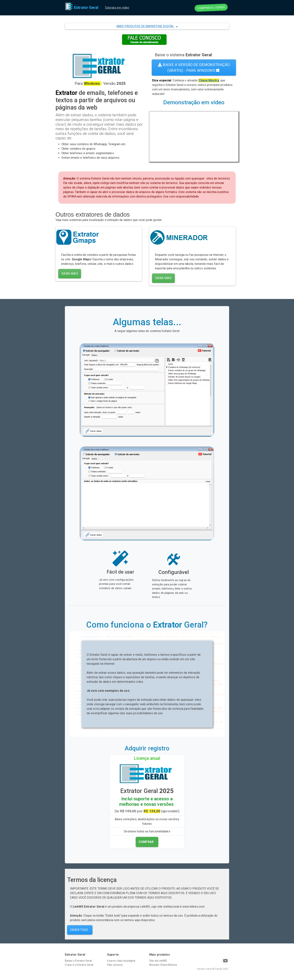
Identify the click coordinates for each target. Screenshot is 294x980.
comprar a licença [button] (211, 8)
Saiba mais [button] (70, 274)
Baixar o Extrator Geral (78, 961)
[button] (147, 26)
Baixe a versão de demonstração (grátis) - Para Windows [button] (194, 67)
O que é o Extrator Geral (79, 965)
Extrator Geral (82, 8)
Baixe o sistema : (184, 55)
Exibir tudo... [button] (80, 930)
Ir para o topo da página (121, 961)
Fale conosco (115, 965)
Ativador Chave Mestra (163, 965)
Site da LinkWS (158, 961)
